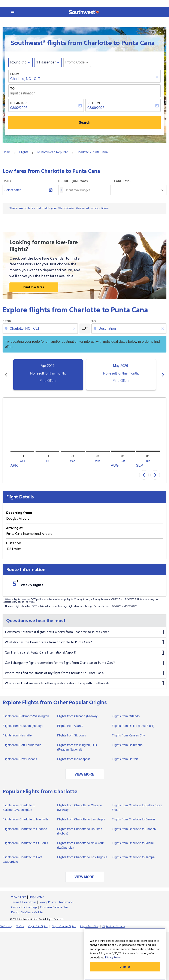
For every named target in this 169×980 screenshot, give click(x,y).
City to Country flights (64, 926)
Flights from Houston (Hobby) (23, 726)
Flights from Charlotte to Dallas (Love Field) (137, 807)
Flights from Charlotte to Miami (133, 843)
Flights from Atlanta (70, 726)
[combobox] (41, 329)
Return (94, 103)
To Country (6, 926)
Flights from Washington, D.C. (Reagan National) (77, 747)
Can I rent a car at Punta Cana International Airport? (84, 653)
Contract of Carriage (24, 907)
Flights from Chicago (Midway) (78, 716)
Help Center (36, 897)
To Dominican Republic (52, 152)
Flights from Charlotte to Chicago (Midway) (80, 807)
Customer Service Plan (54, 907)
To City (20, 926)
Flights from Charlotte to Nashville (25, 819)
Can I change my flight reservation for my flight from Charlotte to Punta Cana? (84, 663)
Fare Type (122, 181)
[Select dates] (29, 190)
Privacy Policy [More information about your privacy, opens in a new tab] (113, 958)
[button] (13, 11)
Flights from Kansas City (128, 735)
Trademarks (66, 902)
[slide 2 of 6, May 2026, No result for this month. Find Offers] (121, 375)
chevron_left (144, 475)
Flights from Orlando (126, 716)
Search (85, 123)
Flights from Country (114, 926)
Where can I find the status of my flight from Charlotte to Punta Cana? (84, 673)
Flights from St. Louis (72, 735)
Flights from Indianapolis (74, 759)
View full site (19, 897)
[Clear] (158, 77)
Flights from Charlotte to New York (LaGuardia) (80, 845)
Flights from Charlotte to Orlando (25, 829)
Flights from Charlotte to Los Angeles (82, 857)
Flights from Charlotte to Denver (134, 819)
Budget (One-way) (73, 181)
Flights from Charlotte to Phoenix (134, 829)
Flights (24, 152)
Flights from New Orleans (20, 759)
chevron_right (155, 475)
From (15, 74)
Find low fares (34, 287)
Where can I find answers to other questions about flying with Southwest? (84, 683)
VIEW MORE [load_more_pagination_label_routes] (84, 774)
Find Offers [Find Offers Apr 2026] (48, 381)
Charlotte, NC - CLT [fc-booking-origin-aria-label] (25, 79)
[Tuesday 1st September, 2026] (148, 451)
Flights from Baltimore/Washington (26, 716)
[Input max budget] (86, 190)
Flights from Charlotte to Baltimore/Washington (19, 807)
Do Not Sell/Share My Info (27, 912)
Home (7, 152)
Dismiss (125, 967)
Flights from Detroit (125, 759)
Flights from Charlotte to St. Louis (25, 843)
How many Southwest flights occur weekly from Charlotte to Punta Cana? (84, 632)
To (12, 88)
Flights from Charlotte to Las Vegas (81, 819)
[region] (125, 954)
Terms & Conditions (24, 902)
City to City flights (38, 926)
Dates (7, 181)
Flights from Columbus (127, 745)
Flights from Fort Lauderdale (22, 745)
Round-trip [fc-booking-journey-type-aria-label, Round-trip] (18, 62)
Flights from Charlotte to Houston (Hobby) (80, 831)
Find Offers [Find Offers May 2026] (121, 381)
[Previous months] (6, 375)
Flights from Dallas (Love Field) (133, 726)
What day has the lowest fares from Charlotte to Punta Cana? (84, 642)
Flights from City (89, 926)
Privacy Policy (47, 902)
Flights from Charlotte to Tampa (133, 857)
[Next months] (163, 375)
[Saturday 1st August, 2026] (123, 451)
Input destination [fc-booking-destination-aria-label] (23, 93)
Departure (19, 103)
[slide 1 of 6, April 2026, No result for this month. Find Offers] (48, 375)
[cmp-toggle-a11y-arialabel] (85, 329)
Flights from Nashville (17, 735)
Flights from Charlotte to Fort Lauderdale (22, 859)
